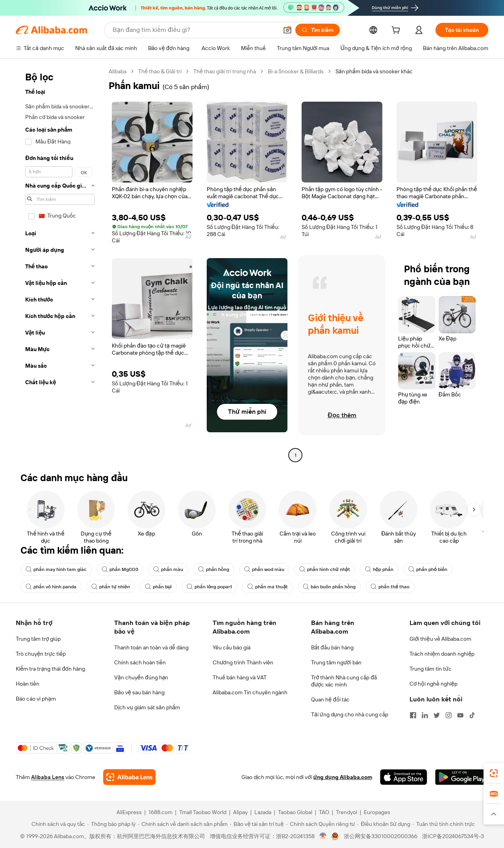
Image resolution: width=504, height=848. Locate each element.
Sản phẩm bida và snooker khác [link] (374, 71)
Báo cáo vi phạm (36, 699)
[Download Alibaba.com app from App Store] (404, 777)
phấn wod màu (264, 569)
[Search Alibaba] (195, 30)
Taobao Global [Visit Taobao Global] (295, 812)
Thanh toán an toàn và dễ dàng (151, 647)
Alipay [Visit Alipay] (240, 812)
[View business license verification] (323, 836)
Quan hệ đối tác (330, 699)
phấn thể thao (390, 587)
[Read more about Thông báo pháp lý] (111, 824)
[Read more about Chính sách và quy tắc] (57, 824)
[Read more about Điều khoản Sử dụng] (384, 824)
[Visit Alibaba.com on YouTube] (460, 715)
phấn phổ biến (428, 569)
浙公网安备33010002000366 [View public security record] (381, 836)
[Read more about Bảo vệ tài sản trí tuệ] (257, 824)
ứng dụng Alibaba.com (343, 777)
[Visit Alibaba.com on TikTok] (472, 715)
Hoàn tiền (28, 684)
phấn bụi (158, 587)
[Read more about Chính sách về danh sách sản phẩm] (183, 824)
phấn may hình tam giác (56, 569)
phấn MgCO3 (120, 569)
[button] (287, 30)
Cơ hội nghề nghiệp (434, 684)
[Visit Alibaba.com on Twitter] (437, 715)
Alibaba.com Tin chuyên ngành (250, 692)
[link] (494, 773)
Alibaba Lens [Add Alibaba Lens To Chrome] (48, 777)
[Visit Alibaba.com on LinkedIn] (425, 715)
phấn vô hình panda (51, 587)
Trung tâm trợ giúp (38, 639)
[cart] (397, 31)
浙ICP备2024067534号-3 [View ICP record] (453, 836)
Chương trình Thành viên (243, 662)
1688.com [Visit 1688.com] (160, 812)
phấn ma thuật (268, 587)
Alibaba (118, 71)
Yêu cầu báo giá (232, 647)
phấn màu (168, 569)
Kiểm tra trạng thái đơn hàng (50, 669)
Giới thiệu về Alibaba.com (440, 639)
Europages (377, 812)
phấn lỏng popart (209, 587)
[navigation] (60, 264)
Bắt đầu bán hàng (332, 647)
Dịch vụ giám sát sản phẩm (147, 707)
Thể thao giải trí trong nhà (225, 71)
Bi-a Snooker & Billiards (296, 71)
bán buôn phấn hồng (329, 587)
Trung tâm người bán (336, 662)
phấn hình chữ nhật (325, 569)
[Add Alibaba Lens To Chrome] (129, 777)
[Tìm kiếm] (318, 30)
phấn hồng (214, 569)
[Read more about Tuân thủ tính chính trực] (444, 824)
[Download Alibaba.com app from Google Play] (462, 777)
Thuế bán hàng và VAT (240, 677)
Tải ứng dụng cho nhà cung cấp (350, 714)
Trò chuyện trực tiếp (41, 654)
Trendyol (346, 812)
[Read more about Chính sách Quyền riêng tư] (321, 824)
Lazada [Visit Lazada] (263, 812)
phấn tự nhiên (111, 587)
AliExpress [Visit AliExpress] (129, 812)
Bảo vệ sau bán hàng (139, 692)
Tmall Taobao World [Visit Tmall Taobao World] (203, 812)
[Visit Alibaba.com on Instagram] (448, 715)
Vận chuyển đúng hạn (141, 677)
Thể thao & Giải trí (160, 71)
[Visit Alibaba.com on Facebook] (413, 715)
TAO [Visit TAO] (324, 812)
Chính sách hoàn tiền (140, 662)
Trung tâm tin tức (431, 669)
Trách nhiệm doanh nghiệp (442, 654)
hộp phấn (379, 569)
